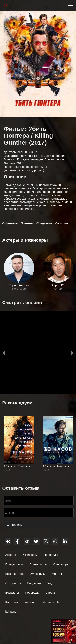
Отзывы (62, 223)
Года (50, 583)
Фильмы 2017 (13, 163)
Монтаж (57, 574)
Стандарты (13, 583)
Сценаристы (38, 564)
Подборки (34, 583)
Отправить (14, 525)
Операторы (61, 564)
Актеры (10, 555)
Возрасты (12, 593)
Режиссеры (30, 555)
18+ (36, 156)
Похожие (27, 223)
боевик (60, 156)
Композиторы (15, 574)
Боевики (10, 159)
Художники (38, 574)
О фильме (10, 223)
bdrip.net (11, 611)
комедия (37, 159)
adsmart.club (50, 602)
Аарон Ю (58, 285)
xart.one (30, 602)
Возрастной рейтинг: (19, 156)
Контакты (12, 602)
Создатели (45, 223)
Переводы (51, 555)
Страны (51, 593)
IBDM (44, 156)
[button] (4, 353)
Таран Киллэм (19, 285)
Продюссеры (14, 564)
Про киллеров (54, 159)
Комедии (23, 159)
